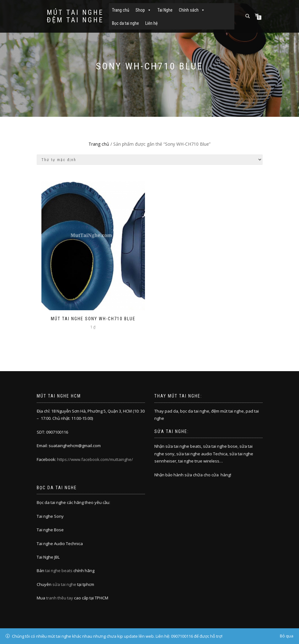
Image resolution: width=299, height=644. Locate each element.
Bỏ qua (287, 636)
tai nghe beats (59, 571)
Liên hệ (152, 23)
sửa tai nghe (64, 584)
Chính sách (192, 10)
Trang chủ (121, 10)
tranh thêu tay (60, 598)
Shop (143, 10)
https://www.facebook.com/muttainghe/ (95, 459)
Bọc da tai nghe (125, 23)
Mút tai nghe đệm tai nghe (75, 16)
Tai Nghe (165, 10)
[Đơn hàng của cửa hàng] (150, 160)
